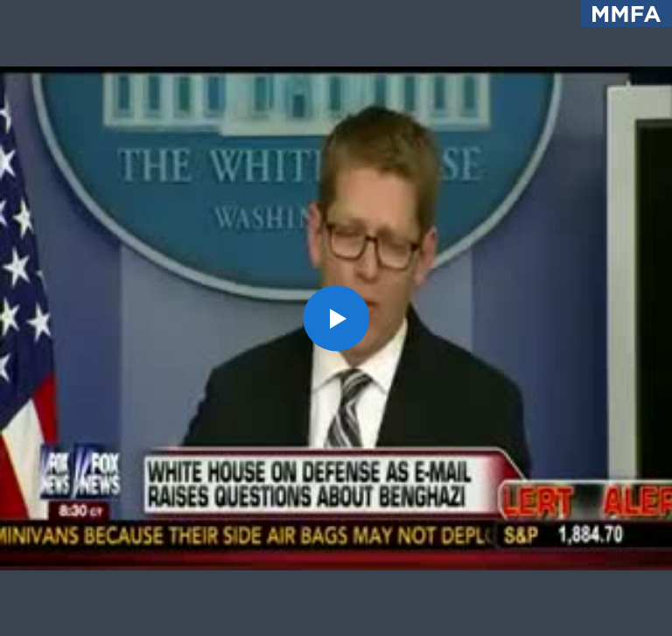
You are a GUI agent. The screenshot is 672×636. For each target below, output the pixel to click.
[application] (336, 318)
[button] (336, 318)
